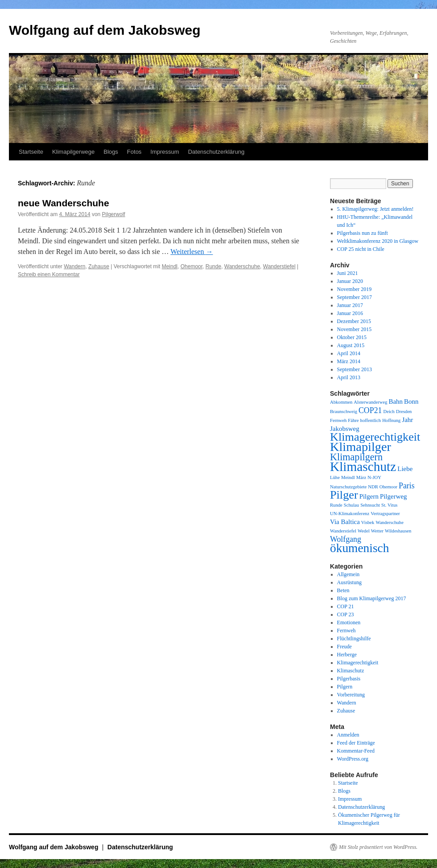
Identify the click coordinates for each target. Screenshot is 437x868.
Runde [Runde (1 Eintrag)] (336, 505)
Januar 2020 (350, 281)
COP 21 (346, 606)
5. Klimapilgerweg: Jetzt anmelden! (375, 209)
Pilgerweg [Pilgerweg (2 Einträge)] (394, 496)
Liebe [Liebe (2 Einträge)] (405, 469)
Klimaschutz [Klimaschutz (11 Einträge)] (363, 467)
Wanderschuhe (242, 266)
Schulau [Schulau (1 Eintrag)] (351, 505)
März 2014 (349, 361)
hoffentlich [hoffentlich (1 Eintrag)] (371, 420)
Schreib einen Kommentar (49, 274)
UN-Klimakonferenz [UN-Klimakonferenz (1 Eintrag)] (350, 514)
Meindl (170, 266)
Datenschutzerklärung (216, 152)
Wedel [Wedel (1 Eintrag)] (364, 531)
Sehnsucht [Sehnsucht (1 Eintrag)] (370, 505)
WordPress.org (353, 759)
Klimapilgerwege (73, 152)
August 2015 (351, 345)
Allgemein (348, 574)
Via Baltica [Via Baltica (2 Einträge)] (345, 522)
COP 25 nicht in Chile (361, 249)
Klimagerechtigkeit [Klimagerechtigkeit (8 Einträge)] (375, 437)
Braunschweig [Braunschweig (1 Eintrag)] (344, 411)
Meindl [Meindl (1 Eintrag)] (348, 477)
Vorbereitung (351, 695)
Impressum (165, 152)
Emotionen (349, 622)
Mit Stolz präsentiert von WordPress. (378, 847)
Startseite (31, 152)
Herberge (347, 655)
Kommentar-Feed (356, 751)
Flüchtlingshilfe (354, 639)
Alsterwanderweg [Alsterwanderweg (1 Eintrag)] (370, 402)
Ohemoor (192, 266)
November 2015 (355, 329)
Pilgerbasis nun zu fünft (363, 233)
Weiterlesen (192, 252)
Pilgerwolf (114, 214)
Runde (213, 266)
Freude (344, 647)
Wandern (74, 266)
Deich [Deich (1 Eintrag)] (389, 411)
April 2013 (349, 377)
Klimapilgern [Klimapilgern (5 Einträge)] (356, 457)
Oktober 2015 (352, 337)
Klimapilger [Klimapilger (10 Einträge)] (361, 447)
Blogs (111, 152)
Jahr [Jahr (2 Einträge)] (407, 420)
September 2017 (355, 297)
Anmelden (348, 735)
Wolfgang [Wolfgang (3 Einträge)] (346, 539)
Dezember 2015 (354, 321)
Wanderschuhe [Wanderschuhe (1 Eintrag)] (389, 522)
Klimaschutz (351, 671)
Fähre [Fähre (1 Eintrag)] (353, 420)
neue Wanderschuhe (64, 203)
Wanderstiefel (279, 266)
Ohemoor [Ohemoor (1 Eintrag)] (388, 487)
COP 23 (346, 614)
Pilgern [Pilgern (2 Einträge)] (369, 496)
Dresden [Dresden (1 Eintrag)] (404, 411)
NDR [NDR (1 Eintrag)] (373, 487)
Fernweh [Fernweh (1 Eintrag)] (338, 420)
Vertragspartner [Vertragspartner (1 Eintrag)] (385, 514)
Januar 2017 (350, 305)
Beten (343, 590)
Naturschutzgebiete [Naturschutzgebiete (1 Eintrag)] (348, 487)
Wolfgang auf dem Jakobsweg (105, 30)
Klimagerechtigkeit (358, 663)
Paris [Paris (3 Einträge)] (407, 486)
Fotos (134, 152)
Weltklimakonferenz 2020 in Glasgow (378, 241)
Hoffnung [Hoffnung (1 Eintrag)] (391, 420)
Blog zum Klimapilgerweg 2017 (372, 598)
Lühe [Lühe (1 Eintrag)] (335, 477)
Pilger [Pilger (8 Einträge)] (344, 495)
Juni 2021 (348, 273)
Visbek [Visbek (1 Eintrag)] (368, 522)
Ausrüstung (349, 582)
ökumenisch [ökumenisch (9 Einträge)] (359, 548)
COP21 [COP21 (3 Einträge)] (370, 410)
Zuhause (99, 266)
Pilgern (345, 687)
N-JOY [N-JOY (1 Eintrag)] (374, 477)
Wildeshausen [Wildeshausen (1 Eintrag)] (398, 531)
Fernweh (346, 631)
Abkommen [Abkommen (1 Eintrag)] (341, 402)
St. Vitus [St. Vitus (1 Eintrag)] (389, 505)
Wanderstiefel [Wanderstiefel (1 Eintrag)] (343, 531)
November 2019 (355, 289)
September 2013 (355, 369)
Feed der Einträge (356, 743)
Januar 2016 (350, 313)
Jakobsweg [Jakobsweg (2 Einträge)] (345, 429)
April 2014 (349, 353)
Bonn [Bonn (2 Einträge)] (411, 401)
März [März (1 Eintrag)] (361, 477)
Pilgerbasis (349, 679)
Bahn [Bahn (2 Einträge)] (396, 401)
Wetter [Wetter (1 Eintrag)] (377, 531)
